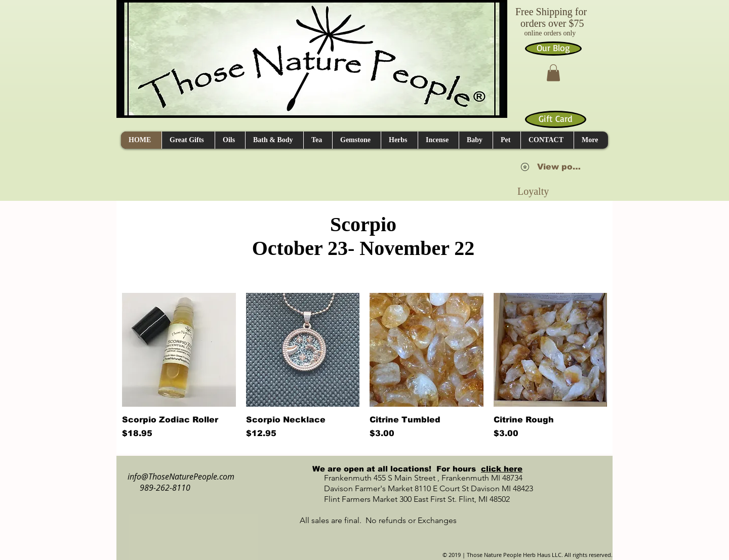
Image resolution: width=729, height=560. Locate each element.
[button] (553, 73)
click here (502, 469)
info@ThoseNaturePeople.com (177, 477)
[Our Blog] (553, 49)
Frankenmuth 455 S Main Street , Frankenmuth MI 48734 (412, 478)
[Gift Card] (556, 119)
